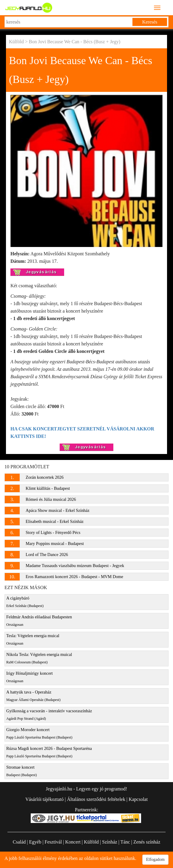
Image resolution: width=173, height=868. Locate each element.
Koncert (73, 842)
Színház (110, 842)
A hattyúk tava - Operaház (33, 696)
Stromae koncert (21, 771)
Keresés (150, 22)
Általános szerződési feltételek (96, 799)
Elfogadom (155, 859)
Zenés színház (147, 842)
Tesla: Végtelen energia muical (33, 639)
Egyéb (35, 842)
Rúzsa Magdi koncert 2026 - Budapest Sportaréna (49, 752)
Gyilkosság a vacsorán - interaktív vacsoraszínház (49, 715)
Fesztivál (53, 842)
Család (19, 842)
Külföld (16, 42)
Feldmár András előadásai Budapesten (39, 621)
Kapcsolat (138, 799)
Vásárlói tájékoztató (44, 799)
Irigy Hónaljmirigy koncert (30, 677)
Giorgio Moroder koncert (39, 733)
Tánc (125, 842)
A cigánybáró (25, 602)
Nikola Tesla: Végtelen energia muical (39, 658)
